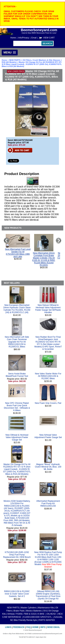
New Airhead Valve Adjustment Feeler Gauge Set (48, 436)
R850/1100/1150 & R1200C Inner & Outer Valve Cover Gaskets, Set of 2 (17, 594)
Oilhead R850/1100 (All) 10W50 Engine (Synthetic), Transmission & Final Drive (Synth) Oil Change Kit (48, 595)
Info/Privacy (24, 38)
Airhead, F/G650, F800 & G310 (22, 614)
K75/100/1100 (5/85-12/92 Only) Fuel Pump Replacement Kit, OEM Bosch (17, 555)
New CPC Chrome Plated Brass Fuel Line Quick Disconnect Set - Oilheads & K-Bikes (17, 407)
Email (34, 38)
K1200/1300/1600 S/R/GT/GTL (38, 617)
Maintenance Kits (46, 608)
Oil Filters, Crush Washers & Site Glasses (42, 60)
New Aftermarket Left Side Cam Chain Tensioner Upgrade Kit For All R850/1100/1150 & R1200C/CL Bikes (17, 342)
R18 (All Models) (9, 62)
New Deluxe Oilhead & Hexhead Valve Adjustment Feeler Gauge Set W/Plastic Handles (48, 309)
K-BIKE (41, 614)
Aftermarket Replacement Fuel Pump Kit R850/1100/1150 (48, 503)
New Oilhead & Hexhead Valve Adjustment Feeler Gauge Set (17, 437)
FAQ (29, 627)
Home (13, 38)
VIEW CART (49, 38)
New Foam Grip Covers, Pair (48, 403)
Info (43, 627)
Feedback (19, 627)
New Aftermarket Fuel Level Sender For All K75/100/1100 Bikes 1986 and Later (18, 253)
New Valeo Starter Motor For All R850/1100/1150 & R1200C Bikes (48, 376)
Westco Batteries (34, 611)
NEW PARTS (15, 60)
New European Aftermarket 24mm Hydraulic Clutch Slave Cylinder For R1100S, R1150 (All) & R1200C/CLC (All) (17, 309)
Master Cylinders (29, 608)
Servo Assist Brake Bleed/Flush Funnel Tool (17, 375)
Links (8, 627)
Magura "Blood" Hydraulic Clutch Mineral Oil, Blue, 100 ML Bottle (48, 467)
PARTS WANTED (47, 620)
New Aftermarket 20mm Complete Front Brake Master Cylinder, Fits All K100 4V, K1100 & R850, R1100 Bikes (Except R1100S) (44, 259)
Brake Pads (19, 611)
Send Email (54, 627)
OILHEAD (51, 614)
